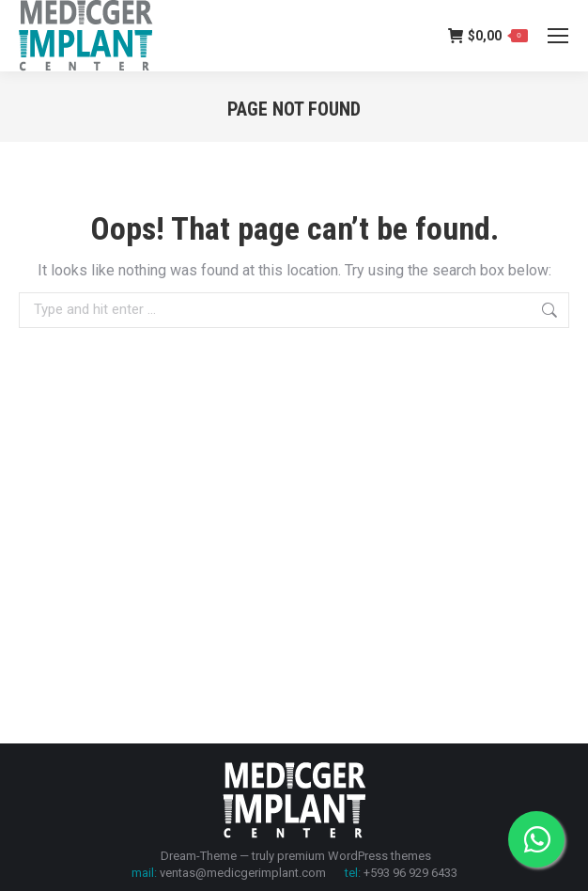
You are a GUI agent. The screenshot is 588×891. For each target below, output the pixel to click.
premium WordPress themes (354, 856)
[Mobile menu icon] (558, 36)
